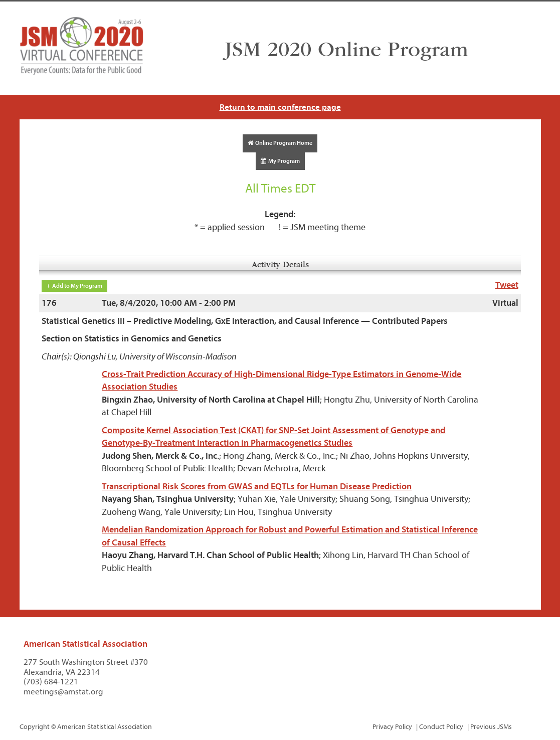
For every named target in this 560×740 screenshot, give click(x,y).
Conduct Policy (441, 727)
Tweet (507, 285)
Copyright (35, 727)
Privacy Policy (392, 727)
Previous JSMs (491, 727)
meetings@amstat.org (63, 692)
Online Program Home (280, 143)
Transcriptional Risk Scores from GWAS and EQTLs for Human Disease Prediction (257, 487)
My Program (280, 161)
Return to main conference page (280, 107)
